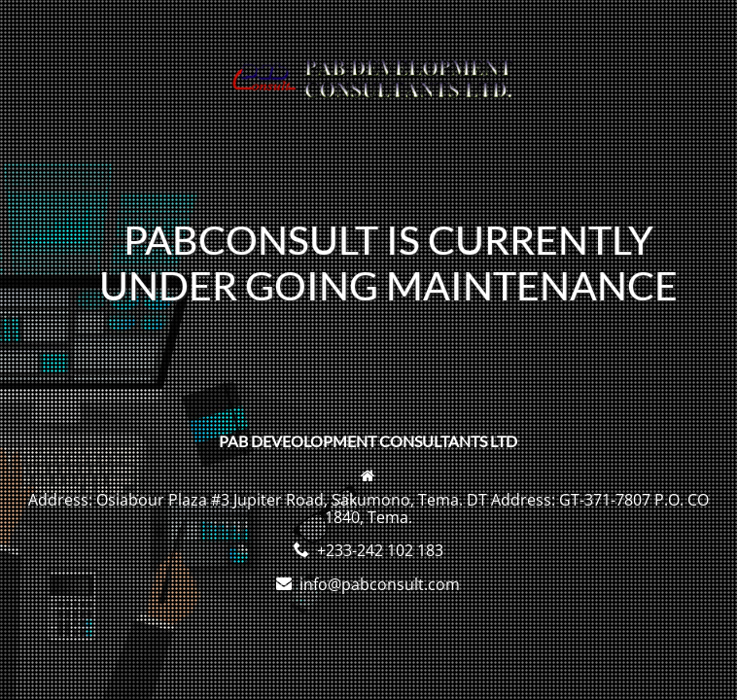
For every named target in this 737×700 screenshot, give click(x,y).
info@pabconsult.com (380, 584)
